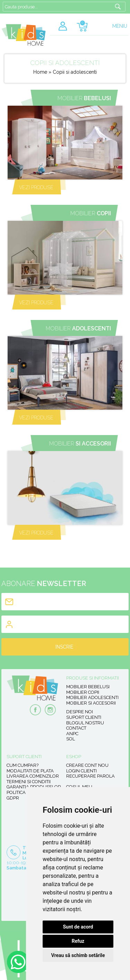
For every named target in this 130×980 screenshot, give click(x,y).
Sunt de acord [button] (78, 927)
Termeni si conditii (29, 782)
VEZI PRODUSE (36, 187)
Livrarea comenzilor (33, 776)
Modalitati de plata (30, 771)
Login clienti (81, 771)
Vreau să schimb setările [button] (78, 955)
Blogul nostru (85, 723)
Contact (76, 728)
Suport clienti (84, 717)
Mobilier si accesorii (91, 703)
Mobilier (84, 98)
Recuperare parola (90, 776)
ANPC (72, 734)
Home (40, 72)
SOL (71, 739)
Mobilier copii (83, 692)
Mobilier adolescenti (92, 697)
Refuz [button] (78, 941)
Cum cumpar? (23, 765)
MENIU (120, 26)
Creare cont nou (87, 765)
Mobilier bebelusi (88, 687)
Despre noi (80, 712)
